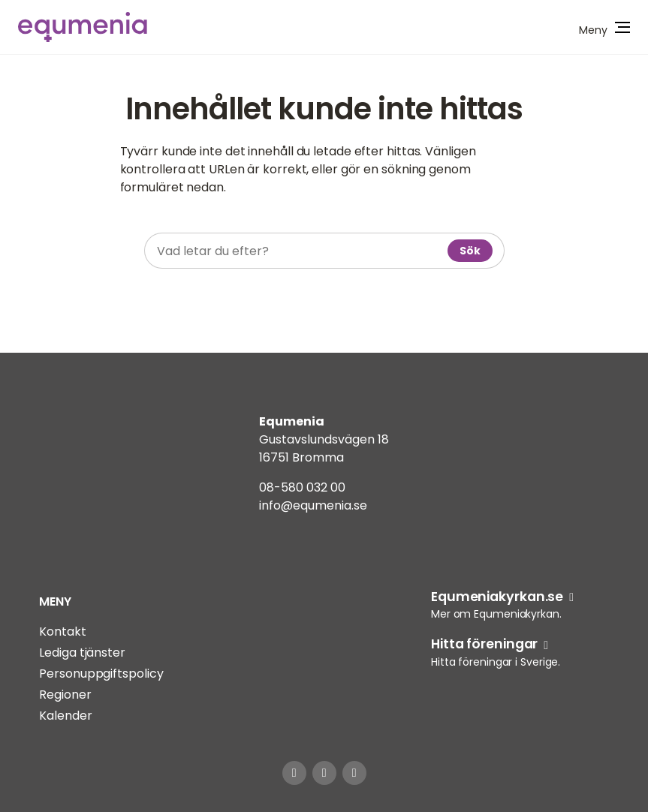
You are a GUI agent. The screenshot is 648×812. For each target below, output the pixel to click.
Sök (470, 251)
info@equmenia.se (313, 505)
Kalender (65, 716)
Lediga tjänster (82, 653)
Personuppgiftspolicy (101, 674)
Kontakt (62, 632)
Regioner (65, 695)
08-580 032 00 (302, 487)
